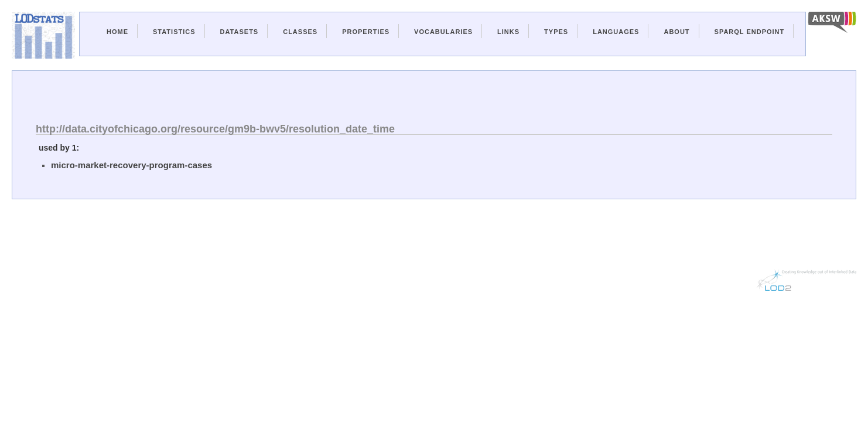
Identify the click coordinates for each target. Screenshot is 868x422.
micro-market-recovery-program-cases (131, 165)
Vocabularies (443, 32)
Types (556, 32)
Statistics (174, 32)
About (676, 32)
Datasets (240, 32)
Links (508, 32)
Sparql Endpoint (750, 32)
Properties (366, 32)
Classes (300, 32)
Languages (616, 32)
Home (117, 32)
